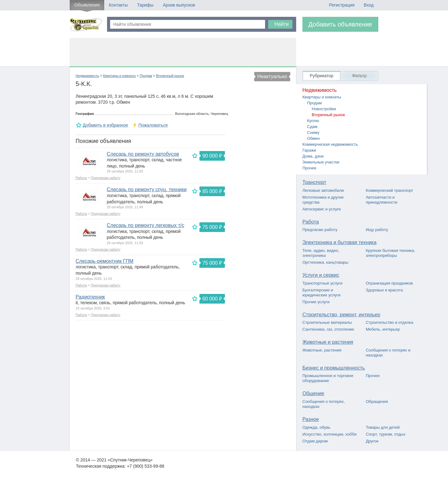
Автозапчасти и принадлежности (382, 200)
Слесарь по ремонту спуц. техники (147, 189)
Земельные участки (321, 162)
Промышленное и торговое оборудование (328, 378)
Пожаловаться (153, 125)
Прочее (309, 168)
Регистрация (342, 5)
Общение (313, 393)
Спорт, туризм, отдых (386, 434)
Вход (369, 5)
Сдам (312, 127)
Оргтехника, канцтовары (325, 262)
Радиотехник (90, 297)
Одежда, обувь (316, 427)
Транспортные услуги (322, 283)
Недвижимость (87, 76)
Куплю (313, 121)
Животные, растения (322, 350)
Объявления (87, 5)
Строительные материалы (327, 322)
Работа (81, 178)
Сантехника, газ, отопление (328, 329)
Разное (311, 419)
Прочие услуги (316, 302)
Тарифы (145, 5)
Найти (282, 24)
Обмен (313, 138)
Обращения (377, 402)
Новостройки (324, 109)
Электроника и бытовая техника (339, 242)
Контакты (118, 5)
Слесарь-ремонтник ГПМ (105, 261)
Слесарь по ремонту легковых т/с (145, 225)
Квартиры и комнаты (119, 76)
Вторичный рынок (170, 76)
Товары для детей (383, 427)
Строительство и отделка (390, 322)
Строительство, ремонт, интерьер (341, 315)
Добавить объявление (340, 24)
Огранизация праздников (389, 283)
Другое (372, 441)
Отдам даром (315, 441)
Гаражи (309, 150)
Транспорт (314, 182)
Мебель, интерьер (383, 329)
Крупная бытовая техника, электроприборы (390, 253)
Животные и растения (328, 342)
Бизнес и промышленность (334, 368)
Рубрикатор (322, 76)
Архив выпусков (179, 5)
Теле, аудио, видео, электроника (321, 253)
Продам (146, 76)
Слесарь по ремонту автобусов (143, 154)
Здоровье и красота (384, 290)
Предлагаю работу (106, 178)
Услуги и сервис (321, 275)
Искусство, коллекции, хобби (329, 434)
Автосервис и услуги (322, 209)
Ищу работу (377, 230)
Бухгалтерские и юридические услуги (321, 293)
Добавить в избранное (105, 125)
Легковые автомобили (323, 190)
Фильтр (359, 76)
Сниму (313, 132)
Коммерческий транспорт (390, 190)
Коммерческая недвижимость (330, 144)
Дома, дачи (313, 156)
